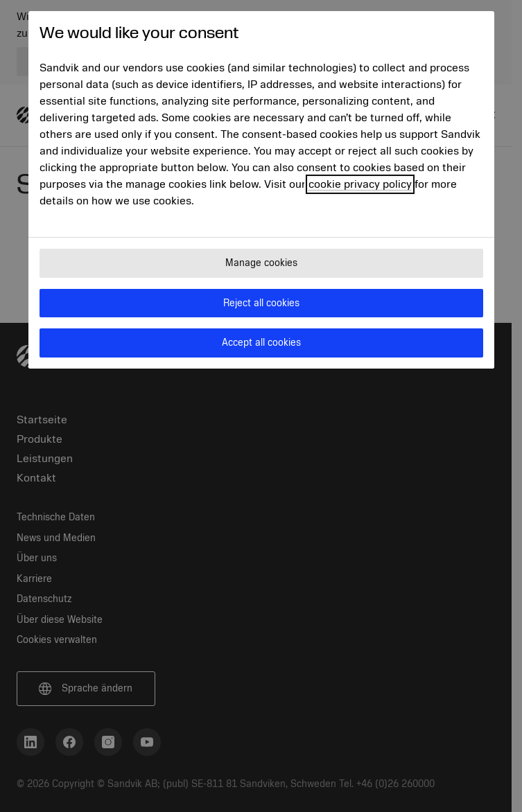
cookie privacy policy (360, 184)
